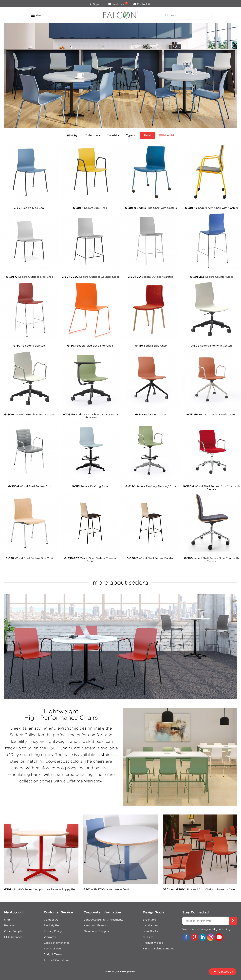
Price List (166, 135)
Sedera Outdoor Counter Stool (90, 277)
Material (113, 135)
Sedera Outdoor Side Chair (30, 277)
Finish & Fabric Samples (158, 948)
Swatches (118, 4)
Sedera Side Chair (29, 208)
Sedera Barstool (29, 346)
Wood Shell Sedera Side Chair (30, 558)
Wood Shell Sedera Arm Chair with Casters (211, 488)
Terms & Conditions (56, 960)
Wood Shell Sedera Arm (30, 486)
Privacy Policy (53, 931)
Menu (37, 15)
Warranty (50, 937)
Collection (93, 135)
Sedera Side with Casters (212, 346)
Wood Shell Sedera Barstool (151, 558)
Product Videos (153, 943)
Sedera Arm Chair (90, 208)
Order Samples (14, 931)
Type (130, 135)
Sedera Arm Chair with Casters (211, 208)
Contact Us (142, 4)
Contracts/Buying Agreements (103, 920)
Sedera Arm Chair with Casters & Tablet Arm (90, 416)
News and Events (95, 925)
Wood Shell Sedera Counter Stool (90, 560)
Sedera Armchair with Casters (29, 414)
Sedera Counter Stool (211, 277)
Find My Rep (52, 925)
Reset (148, 135)
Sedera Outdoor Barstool (151, 277)
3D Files (148, 937)
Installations (150, 925)
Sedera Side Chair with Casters (151, 208)
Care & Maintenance (57, 943)
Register (9, 925)
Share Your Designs (96, 931)
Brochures (149, 920)
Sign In (96, 4)
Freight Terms (53, 954)
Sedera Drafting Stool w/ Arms (151, 486)
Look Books (150, 931)
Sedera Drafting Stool (90, 486)
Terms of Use (52, 948)
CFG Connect (13, 937)
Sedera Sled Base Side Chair (90, 346)
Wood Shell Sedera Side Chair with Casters (211, 560)
